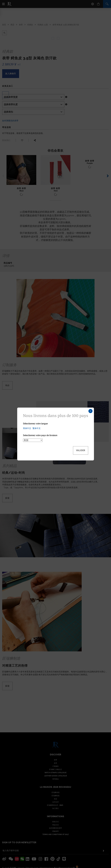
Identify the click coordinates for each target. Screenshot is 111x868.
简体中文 (27, 428)
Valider (81, 450)
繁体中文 (37, 428)
